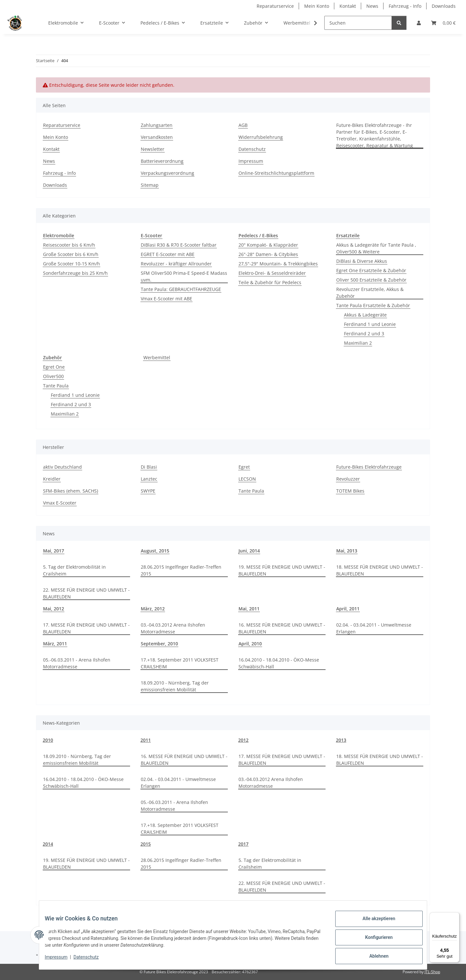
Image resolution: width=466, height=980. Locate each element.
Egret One (54, 367)
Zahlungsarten (157, 125)
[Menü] (456, 916)
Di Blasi (149, 467)
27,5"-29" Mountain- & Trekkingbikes (278, 264)
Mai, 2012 (54, 609)
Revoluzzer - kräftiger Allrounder (176, 264)
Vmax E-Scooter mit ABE (166, 299)
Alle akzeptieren (374, 923)
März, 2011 (55, 644)
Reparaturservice (275, 6)
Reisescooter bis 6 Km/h (69, 245)
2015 (146, 844)
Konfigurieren (374, 940)
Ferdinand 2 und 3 (364, 334)
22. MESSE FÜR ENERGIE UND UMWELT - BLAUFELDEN (86, 593)
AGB (243, 125)
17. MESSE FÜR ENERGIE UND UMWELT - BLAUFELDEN (86, 628)
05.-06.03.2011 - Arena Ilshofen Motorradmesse (77, 663)
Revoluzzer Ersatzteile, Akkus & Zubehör (370, 293)
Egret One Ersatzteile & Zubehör (371, 270)
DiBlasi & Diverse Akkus (362, 261)
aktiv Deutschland (62, 467)
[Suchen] (358, 23)
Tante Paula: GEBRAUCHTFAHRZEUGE (181, 289)
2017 (243, 844)
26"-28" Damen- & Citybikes (268, 254)
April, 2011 (348, 609)
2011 (146, 740)
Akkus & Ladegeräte (365, 315)
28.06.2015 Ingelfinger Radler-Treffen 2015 (181, 570)
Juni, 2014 (249, 551)
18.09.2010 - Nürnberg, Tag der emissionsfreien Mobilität (175, 686)
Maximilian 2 (358, 343)
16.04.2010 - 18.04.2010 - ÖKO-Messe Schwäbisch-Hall (279, 663)
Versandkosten (157, 137)
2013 (341, 740)
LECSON (247, 479)
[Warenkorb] (443, 23)
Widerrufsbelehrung (261, 137)
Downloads (444, 6)
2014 (48, 844)
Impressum (61, 960)
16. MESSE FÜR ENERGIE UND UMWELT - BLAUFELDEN (282, 628)
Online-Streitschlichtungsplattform (276, 173)
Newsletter (153, 149)
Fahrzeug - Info (405, 6)
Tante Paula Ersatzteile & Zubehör (373, 305)
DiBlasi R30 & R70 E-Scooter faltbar (179, 245)
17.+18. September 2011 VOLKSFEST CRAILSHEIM (180, 663)
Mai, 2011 (249, 609)
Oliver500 (53, 376)
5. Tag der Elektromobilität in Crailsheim (74, 570)
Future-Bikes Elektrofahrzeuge (369, 467)
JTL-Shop (432, 972)
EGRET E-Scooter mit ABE (168, 254)
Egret (244, 467)
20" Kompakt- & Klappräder (268, 245)
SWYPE (148, 491)
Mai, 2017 (54, 551)
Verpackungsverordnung (167, 173)
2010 (48, 740)
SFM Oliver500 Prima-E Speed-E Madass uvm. (184, 276)
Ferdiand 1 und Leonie (75, 395)
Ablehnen (374, 957)
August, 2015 (155, 551)
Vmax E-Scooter (60, 503)
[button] (419, 23)
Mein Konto (317, 6)
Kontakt (348, 6)
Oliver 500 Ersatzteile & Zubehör (371, 280)
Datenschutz (91, 960)
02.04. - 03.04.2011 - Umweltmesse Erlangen (374, 628)
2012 (243, 740)
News (372, 6)
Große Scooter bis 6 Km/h (71, 254)
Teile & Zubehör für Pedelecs (270, 282)
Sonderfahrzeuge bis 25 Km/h (75, 273)
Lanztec (149, 479)
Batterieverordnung (162, 161)
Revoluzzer (348, 479)
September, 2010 (159, 644)
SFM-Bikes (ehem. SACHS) (71, 491)
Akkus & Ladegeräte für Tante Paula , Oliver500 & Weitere (376, 248)
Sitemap (150, 185)
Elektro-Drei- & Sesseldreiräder (272, 273)
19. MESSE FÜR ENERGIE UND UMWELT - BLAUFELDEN (282, 570)
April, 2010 (250, 644)
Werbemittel (157, 357)
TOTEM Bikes (350, 491)
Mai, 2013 (347, 551)
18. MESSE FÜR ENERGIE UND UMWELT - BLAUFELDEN (380, 570)
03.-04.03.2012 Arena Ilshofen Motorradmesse (173, 628)
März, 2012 (153, 609)
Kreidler (52, 479)
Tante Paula (56, 386)
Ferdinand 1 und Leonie (370, 324)
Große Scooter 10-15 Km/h (72, 264)
